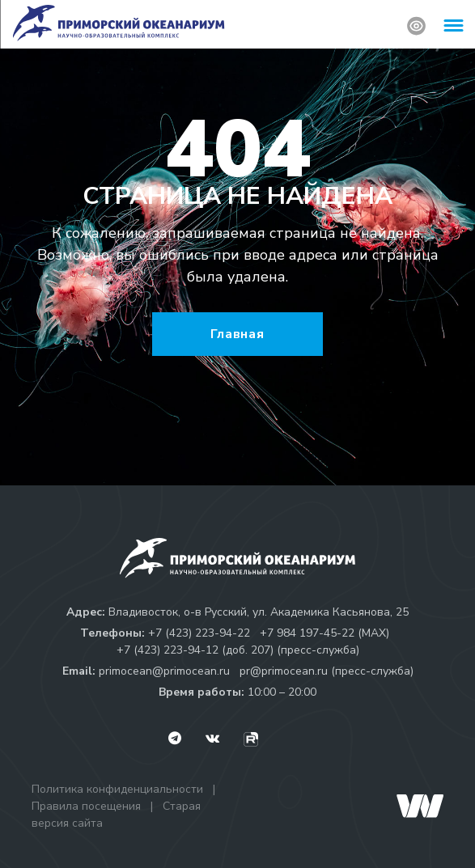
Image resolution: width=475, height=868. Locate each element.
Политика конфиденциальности (117, 789)
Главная (237, 334)
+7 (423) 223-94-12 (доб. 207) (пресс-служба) (238, 650)
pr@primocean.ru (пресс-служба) (327, 671)
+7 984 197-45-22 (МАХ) (324, 633)
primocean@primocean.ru (164, 671)
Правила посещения (86, 806)
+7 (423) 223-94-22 (199, 633)
